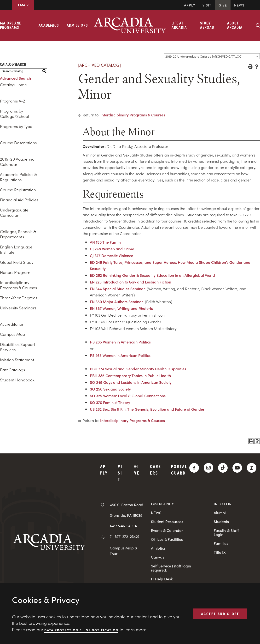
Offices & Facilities (167, 539)
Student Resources (167, 521)
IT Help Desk (162, 579)
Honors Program (15, 272)
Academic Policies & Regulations (18, 177)
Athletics (158, 548)
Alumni (220, 513)
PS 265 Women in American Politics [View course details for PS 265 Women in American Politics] (120, 355)
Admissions (77, 25)
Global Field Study (17, 262)
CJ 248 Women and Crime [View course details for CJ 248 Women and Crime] (112, 249)
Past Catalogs (12, 370)
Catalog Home (13, 84)
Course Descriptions (18, 143)
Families (221, 543)
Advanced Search (15, 78)
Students (221, 521)
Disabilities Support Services (17, 347)
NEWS (156, 513)
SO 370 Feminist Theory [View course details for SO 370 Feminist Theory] (110, 402)
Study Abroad (207, 25)
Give (223, 5)
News (239, 5)
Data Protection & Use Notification (81, 630)
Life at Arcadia (179, 25)
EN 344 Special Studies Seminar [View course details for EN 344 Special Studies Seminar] (117, 289)
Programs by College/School (14, 114)
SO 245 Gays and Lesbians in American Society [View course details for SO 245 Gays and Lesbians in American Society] (131, 382)
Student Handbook (17, 380)
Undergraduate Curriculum (14, 212)
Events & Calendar (167, 530)
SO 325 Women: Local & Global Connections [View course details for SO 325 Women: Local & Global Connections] (128, 396)
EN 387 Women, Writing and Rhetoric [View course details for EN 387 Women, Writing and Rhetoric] (121, 308)
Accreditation (12, 324)
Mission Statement (17, 360)
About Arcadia (235, 25)
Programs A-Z (13, 101)
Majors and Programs (11, 25)
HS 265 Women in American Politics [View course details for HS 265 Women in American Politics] (120, 342)
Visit (207, 5)
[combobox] (212, 56)
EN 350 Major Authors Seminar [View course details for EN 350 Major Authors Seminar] (116, 301)
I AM (23, 5)
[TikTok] (223, 468)
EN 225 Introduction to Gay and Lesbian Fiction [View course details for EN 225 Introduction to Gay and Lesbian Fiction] (130, 282)
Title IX (220, 552)
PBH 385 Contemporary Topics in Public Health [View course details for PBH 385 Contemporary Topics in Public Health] (130, 375)
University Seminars (18, 308)
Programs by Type (16, 126)
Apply (190, 5)
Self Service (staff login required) (171, 568)
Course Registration (18, 190)
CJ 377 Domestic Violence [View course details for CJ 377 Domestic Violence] (112, 255)
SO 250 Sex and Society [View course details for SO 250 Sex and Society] (110, 389)
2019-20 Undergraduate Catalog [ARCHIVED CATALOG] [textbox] (204, 56)
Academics (49, 25)
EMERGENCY (162, 504)
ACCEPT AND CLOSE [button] (220, 614)
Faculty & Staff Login (226, 532)
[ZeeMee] (252, 468)
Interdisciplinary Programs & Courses (18, 285)
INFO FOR (223, 504)
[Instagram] (208, 468)
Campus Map (12, 334)
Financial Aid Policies (19, 200)
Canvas (158, 557)
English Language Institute (16, 249)
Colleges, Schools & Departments (18, 234)
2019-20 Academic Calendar (17, 162)
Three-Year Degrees (19, 298)
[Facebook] (194, 468)
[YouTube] (237, 468)
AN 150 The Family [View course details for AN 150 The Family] (106, 242)
